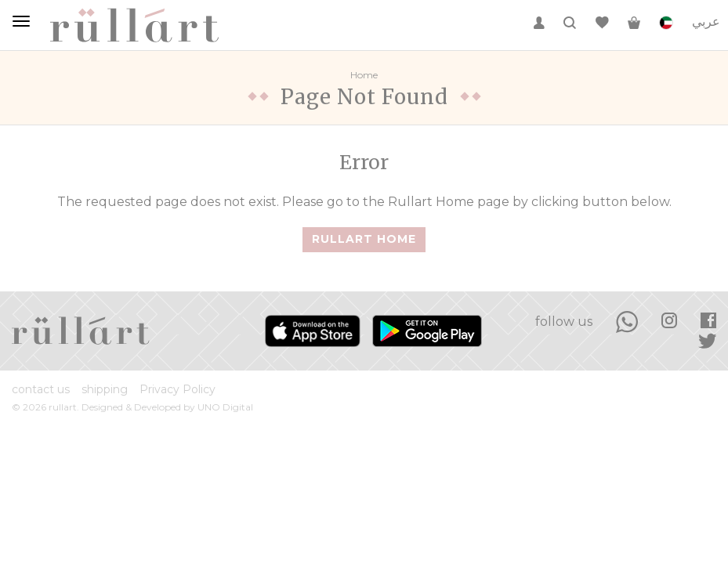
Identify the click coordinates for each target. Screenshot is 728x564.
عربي (706, 22)
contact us (41, 389)
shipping (105, 389)
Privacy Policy (177, 389)
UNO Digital (225, 407)
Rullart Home (364, 239)
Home (364, 75)
